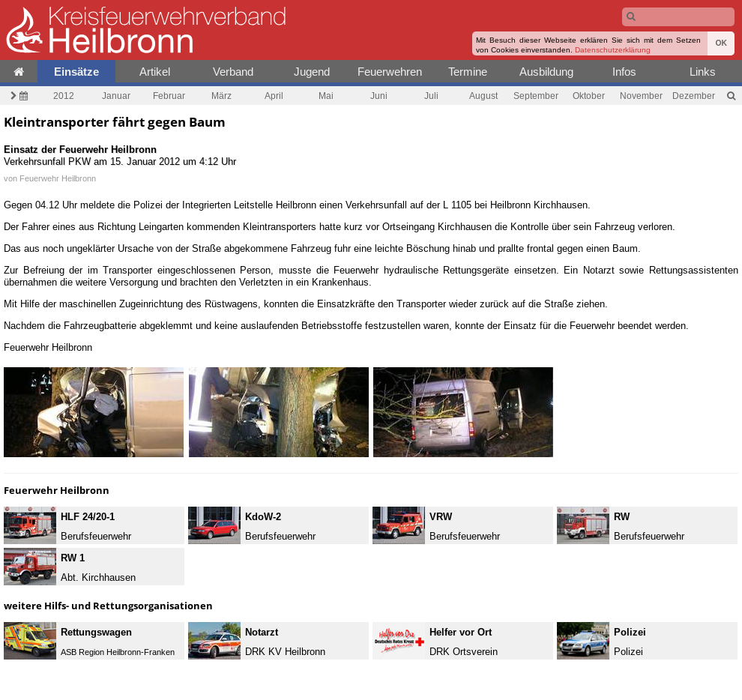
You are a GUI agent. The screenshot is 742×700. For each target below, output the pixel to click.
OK (721, 43)
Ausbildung (546, 72)
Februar (169, 96)
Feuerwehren (390, 72)
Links (703, 72)
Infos (624, 72)
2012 (64, 96)
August (483, 96)
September (536, 96)
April (274, 96)
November (641, 96)
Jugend (312, 72)
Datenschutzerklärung (613, 50)
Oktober (589, 96)
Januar (116, 96)
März (221, 96)
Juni (379, 96)
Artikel (155, 72)
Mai (326, 96)
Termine (468, 72)
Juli (431, 96)
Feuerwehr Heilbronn (58, 178)
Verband (233, 72)
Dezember (694, 96)
